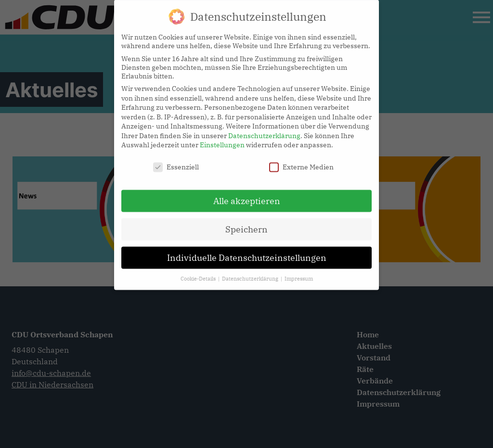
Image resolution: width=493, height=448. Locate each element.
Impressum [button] (299, 272)
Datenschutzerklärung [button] (251, 272)
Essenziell (176, 161)
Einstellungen (222, 139)
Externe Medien (301, 161)
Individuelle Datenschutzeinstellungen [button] (247, 252)
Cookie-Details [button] (199, 272)
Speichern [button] (246, 224)
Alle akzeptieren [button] (247, 195)
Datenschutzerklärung (264, 130)
